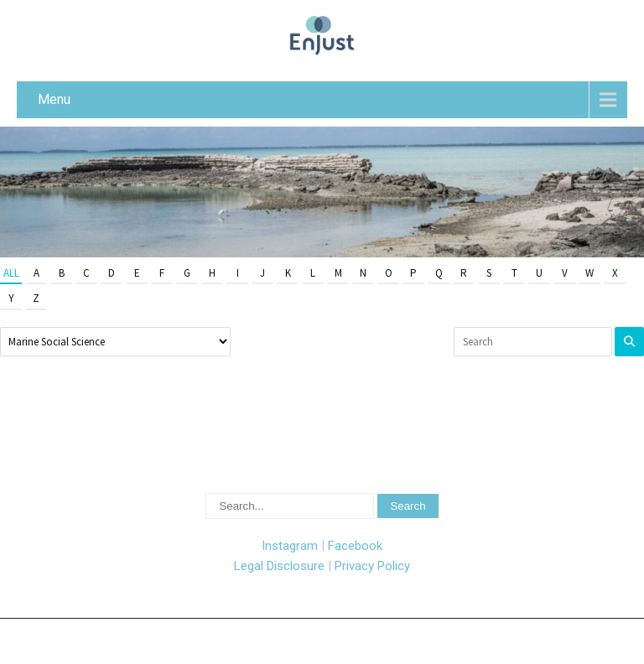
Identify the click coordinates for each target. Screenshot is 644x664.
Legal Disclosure (279, 566)
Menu (54, 99)
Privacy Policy (372, 566)
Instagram (290, 546)
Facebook (355, 546)
